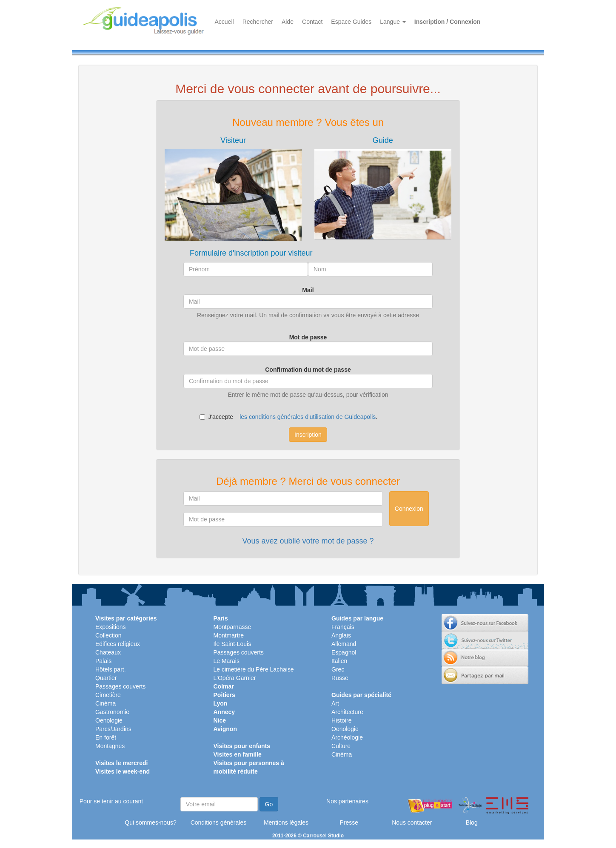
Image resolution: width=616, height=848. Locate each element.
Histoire (341, 720)
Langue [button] (393, 22)
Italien (339, 661)
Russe (340, 678)
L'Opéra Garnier (235, 678)
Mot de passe (308, 337)
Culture (341, 746)
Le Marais (227, 661)
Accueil (224, 22)
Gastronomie (112, 712)
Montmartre (229, 635)
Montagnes (110, 746)
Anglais (341, 635)
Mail (308, 290)
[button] (233, 189)
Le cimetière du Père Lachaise (254, 669)
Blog (472, 822)
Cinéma (106, 703)
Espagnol (344, 652)
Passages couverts (120, 686)
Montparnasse (232, 627)
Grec (338, 669)
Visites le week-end (123, 771)
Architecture (347, 712)
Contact (312, 22)
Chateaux (108, 652)
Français (343, 627)
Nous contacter (412, 822)
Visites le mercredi (121, 763)
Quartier (106, 678)
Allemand (344, 644)
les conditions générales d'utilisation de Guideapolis (308, 417)
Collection (108, 635)
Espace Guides (351, 22)
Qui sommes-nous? (150, 822)
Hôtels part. (111, 669)
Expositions (111, 627)
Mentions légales (286, 822)
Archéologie (347, 737)
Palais (103, 661)
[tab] (233, 189)
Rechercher (258, 22)
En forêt (106, 737)
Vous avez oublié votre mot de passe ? (308, 541)
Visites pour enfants (242, 746)
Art (335, 703)
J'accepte (216, 417)
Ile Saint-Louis (232, 644)
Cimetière (108, 695)
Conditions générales (219, 822)
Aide (288, 22)
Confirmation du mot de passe (308, 370)
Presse (349, 822)
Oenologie (109, 720)
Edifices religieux (118, 644)
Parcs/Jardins (113, 729)
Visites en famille (238, 754)
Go (269, 804)
